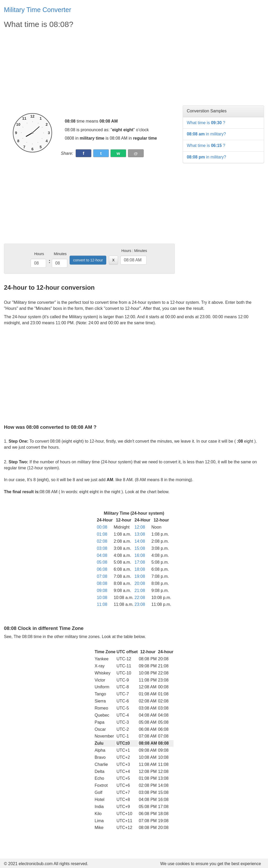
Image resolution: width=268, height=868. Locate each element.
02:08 (102, 541)
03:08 (102, 548)
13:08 (140, 534)
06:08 (102, 569)
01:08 (102, 534)
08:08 (102, 583)
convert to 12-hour (88, 260)
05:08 (102, 562)
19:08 (140, 576)
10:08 (102, 598)
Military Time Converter (38, 10)
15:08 (140, 548)
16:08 (140, 555)
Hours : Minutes (134, 251)
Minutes (60, 254)
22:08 (140, 598)
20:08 (140, 583)
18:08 (140, 569)
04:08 (102, 555)
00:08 (102, 527)
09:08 (102, 590)
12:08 (140, 527)
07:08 (102, 576)
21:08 (140, 590)
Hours (39, 254)
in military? (206, 134)
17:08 (140, 562)
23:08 (140, 604)
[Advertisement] (89, 71)
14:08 (140, 541)
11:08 (102, 604)
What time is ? (206, 123)
